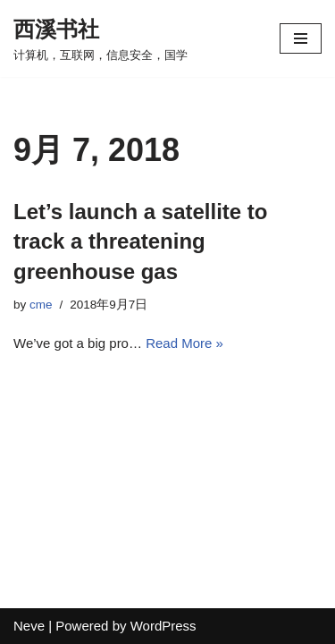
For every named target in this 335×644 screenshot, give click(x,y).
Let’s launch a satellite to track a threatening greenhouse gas (141, 241)
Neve (29, 626)
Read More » (184, 343)
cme (41, 305)
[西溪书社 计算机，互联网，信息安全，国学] (100, 38)
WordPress (163, 626)
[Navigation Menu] (301, 38)
